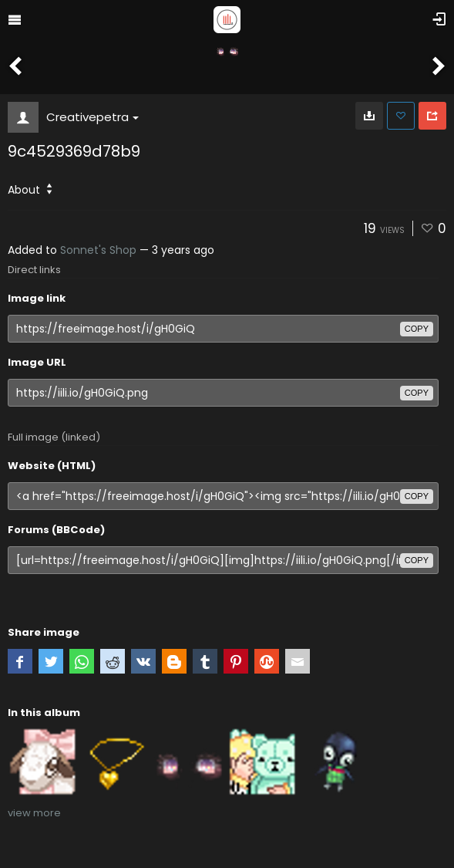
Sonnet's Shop (98, 250)
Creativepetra (92, 117)
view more (34, 813)
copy (417, 329)
